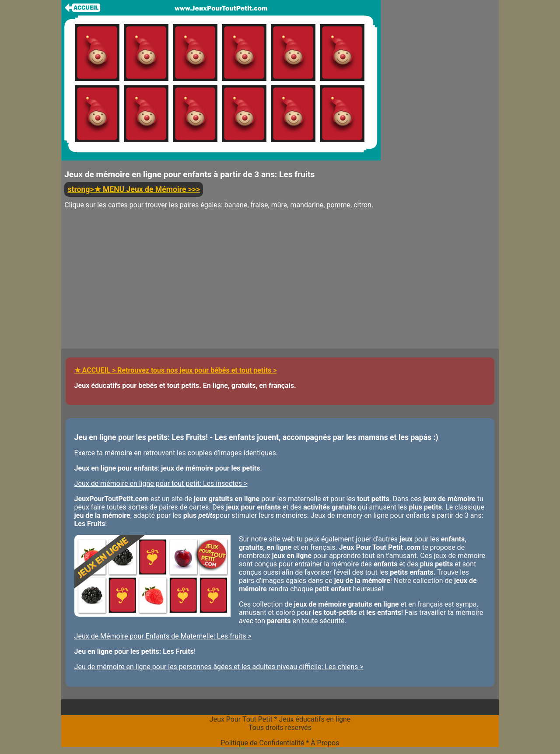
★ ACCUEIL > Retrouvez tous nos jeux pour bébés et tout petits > (176, 370)
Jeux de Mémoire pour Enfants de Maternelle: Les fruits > (163, 636)
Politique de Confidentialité (263, 743)
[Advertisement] (221, 287)
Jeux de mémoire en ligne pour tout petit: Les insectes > (161, 483)
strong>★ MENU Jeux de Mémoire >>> (134, 189)
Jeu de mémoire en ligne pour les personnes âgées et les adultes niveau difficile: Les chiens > (219, 667)
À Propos (325, 743)
